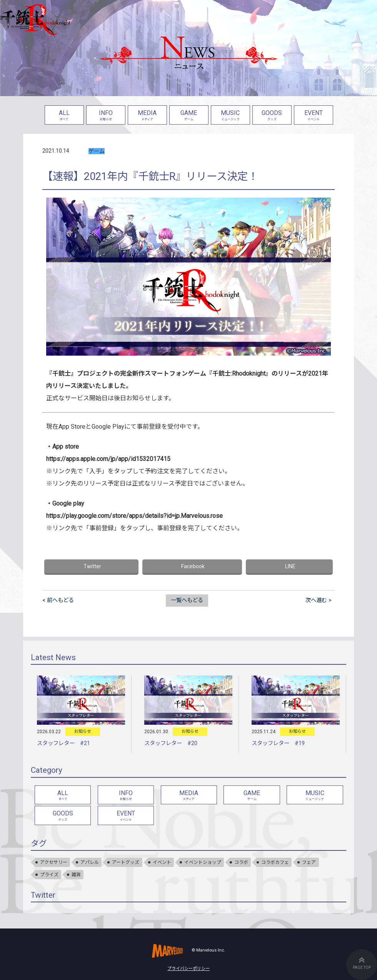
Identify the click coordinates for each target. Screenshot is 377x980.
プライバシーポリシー (188, 969)
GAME (189, 116)
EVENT (314, 116)
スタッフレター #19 (278, 743)
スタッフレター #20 (171, 743)
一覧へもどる (187, 600)
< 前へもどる (58, 600)
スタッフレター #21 (63, 743)
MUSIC (230, 116)
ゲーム (97, 151)
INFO (106, 116)
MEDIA (147, 116)
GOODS (272, 116)
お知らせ (83, 731)
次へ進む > (319, 600)
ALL (64, 116)
